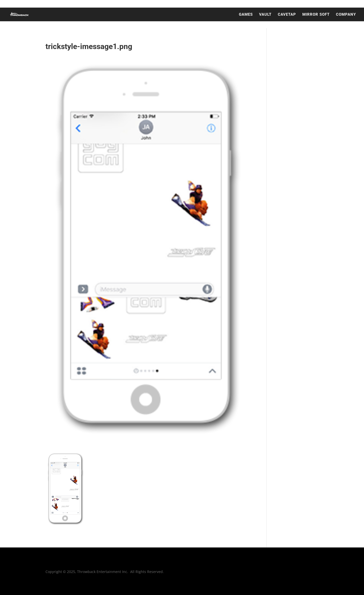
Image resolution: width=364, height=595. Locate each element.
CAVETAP (287, 15)
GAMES (246, 15)
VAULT (265, 15)
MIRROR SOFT (316, 15)
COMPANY (346, 15)
